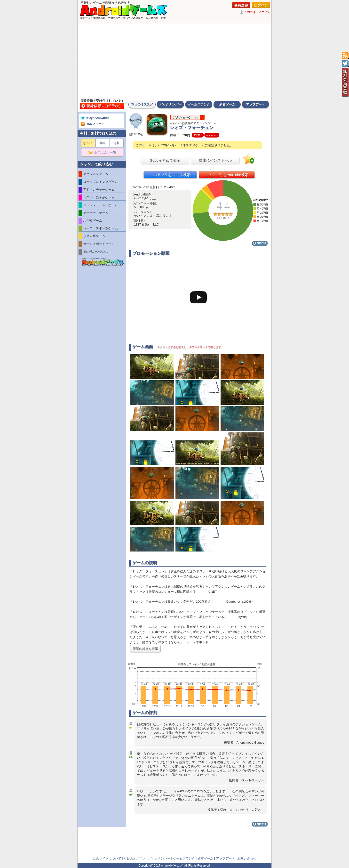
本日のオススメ (142, 104)
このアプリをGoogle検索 (170, 175)
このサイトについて (257, 12)
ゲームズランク (199, 104)
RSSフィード (93, 124)
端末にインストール (215, 160)
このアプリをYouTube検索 (227, 175)
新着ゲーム (227, 104)
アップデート (255, 104)
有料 (102, 143)
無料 (117, 143)
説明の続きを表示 (145, 649)
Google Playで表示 (165, 160)
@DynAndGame (95, 118)
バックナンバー (171, 104)
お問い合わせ (247, 858)
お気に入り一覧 (104, 153)
